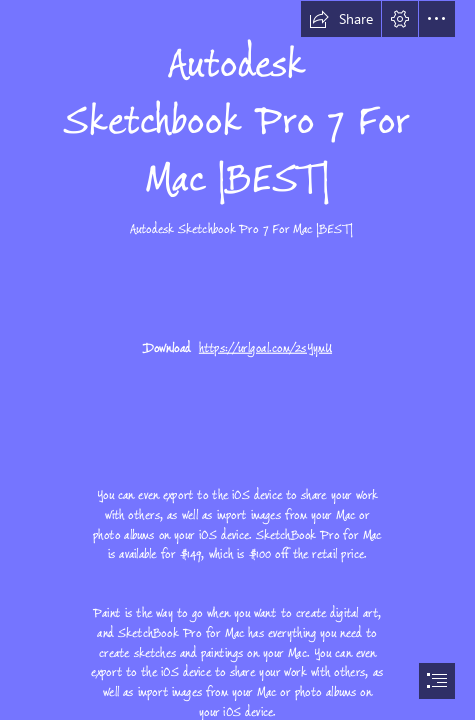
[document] (237, 360)
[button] (341, 19)
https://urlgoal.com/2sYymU (265, 348)
